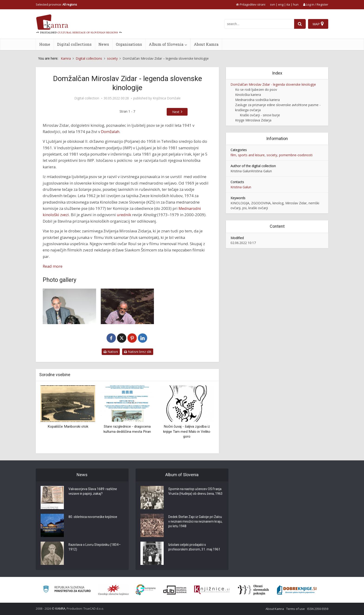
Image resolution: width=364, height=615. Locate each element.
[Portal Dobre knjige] (297, 590)
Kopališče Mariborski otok (68, 426)
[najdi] (300, 24)
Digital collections (74, 44)
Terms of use (296, 609)
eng (281, 4)
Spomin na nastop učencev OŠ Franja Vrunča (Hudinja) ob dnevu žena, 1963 (195, 494)
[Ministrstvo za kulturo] (67, 590)
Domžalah (110, 132)
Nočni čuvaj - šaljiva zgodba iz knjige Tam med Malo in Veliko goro (187, 431)
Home (45, 44)
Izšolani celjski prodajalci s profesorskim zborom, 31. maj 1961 (194, 547)
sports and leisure (251, 155)
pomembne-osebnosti (296, 155)
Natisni (111, 352)
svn (273, 4)
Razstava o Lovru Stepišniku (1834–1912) (95, 547)
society (272, 155)
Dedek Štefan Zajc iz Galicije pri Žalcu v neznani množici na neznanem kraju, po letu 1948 (195, 522)
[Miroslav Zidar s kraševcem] (69, 306)
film (233, 155)
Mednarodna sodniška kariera (257, 100)
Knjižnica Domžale (167, 98)
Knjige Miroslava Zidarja (253, 120)
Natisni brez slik (138, 352)
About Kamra (206, 44)
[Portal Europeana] (146, 590)
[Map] (318, 24)
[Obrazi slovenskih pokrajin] (253, 590)
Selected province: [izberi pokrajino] (56, 4)
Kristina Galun (241, 187)
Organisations (129, 44)
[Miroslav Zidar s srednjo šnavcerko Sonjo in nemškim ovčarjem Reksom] (127, 306)
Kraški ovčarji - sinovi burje (260, 115)
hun (296, 4)
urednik (124, 215)
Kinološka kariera (248, 95)
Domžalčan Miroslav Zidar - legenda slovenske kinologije (273, 84)
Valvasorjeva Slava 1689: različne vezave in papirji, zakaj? (93, 492)
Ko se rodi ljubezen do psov (256, 89)
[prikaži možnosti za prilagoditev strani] (251, 4)
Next (176, 112)
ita (288, 4)
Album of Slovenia (166, 44)
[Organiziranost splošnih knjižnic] (114, 590)
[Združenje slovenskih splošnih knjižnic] (212, 590)
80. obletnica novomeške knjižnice (93, 517)
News (104, 44)
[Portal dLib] (175, 590)
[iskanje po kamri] (259, 24)
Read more (53, 266)
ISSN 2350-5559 (318, 609)
